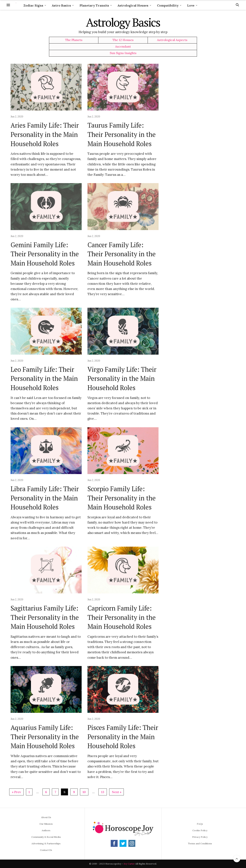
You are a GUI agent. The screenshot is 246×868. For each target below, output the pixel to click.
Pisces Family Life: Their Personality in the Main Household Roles (123, 737)
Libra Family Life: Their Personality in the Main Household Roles (45, 498)
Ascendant (123, 46)
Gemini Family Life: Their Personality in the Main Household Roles (45, 254)
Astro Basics (61, 5)
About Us (46, 817)
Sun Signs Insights (123, 53)
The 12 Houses (123, 40)
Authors (46, 830)
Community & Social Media (46, 837)
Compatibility (168, 5)
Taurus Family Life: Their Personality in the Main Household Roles (122, 134)
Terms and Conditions (200, 843)
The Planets (74, 40)
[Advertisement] (203, 121)
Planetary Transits (94, 5)
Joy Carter (129, 864)
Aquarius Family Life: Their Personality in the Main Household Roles (45, 737)
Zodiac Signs (33, 5)
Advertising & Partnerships (46, 843)
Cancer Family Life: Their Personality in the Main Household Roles (122, 254)
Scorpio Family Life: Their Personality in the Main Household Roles (122, 498)
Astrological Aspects (172, 40)
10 (84, 792)
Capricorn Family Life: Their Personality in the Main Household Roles (122, 617)
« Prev (16, 792)
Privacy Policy (200, 837)
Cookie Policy (200, 830)
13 (103, 792)
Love (191, 5)
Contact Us (46, 850)
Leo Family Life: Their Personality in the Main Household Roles (44, 379)
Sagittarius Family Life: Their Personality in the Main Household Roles (45, 617)
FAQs (200, 824)
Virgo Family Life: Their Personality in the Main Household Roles (122, 379)
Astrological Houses (133, 5)
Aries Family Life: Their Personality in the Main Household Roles (45, 134)
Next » (117, 792)
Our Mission (46, 824)
